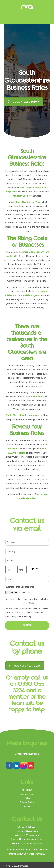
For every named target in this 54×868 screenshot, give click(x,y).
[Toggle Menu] (10, 4)
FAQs (27, 798)
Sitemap (27, 806)
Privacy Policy (27, 802)
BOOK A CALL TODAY (23, 102)
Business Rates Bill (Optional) (20, 587)
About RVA (27, 790)
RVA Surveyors (27, 8)
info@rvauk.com (30, 831)
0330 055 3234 (29, 827)
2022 (30, 382)
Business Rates (27, 794)
